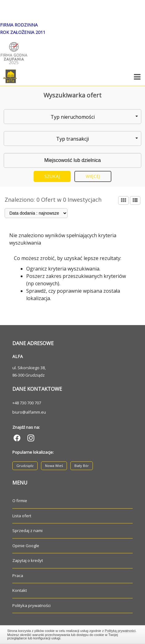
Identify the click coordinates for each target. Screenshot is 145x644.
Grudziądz (25, 466)
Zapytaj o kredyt (28, 560)
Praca (18, 576)
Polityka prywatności (31, 605)
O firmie (20, 501)
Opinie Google (26, 546)
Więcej (93, 176)
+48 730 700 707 (27, 403)
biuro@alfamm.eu (29, 412)
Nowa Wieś (54, 466)
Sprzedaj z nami (27, 530)
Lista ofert (22, 516)
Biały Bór (82, 466)
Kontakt (20, 590)
